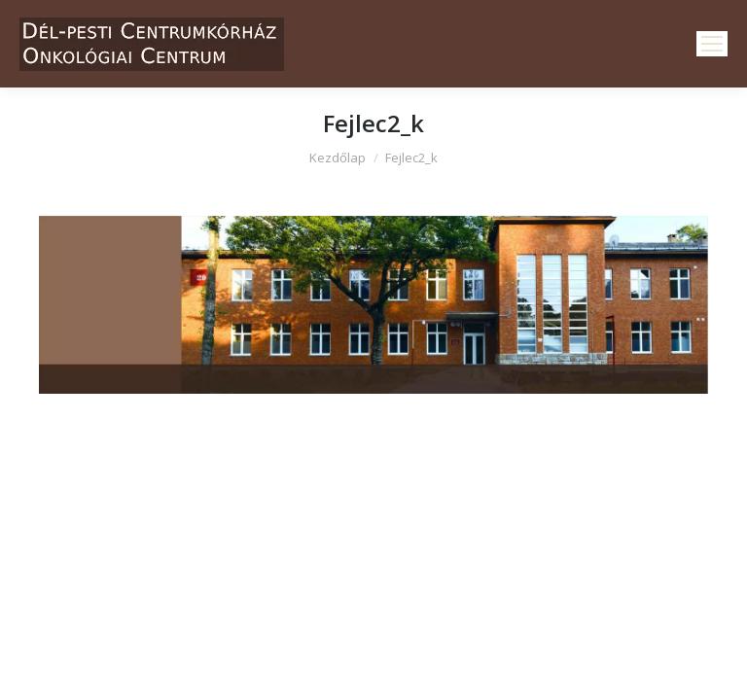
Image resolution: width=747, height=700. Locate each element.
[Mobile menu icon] (712, 44)
